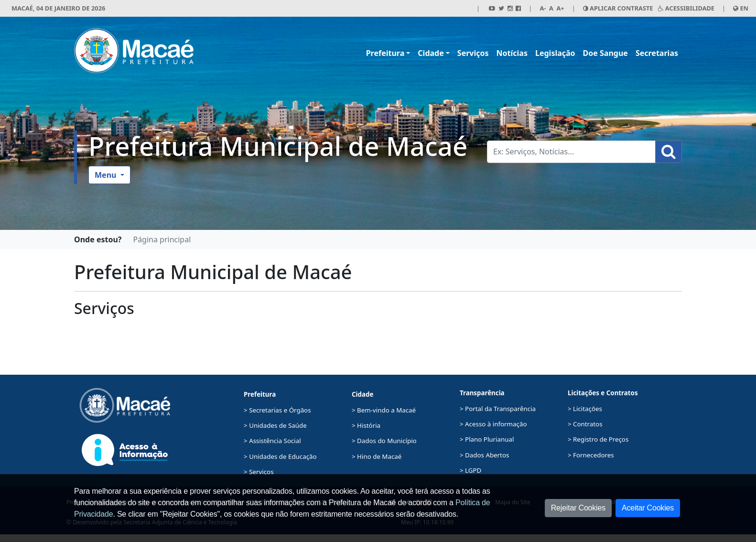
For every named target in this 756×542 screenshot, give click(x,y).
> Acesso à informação (493, 424)
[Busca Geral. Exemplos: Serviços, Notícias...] (571, 152)
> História (366, 425)
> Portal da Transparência (498, 409)
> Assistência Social (272, 441)
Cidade (431, 53)
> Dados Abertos (484, 455)
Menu (107, 175)
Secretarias (657, 53)
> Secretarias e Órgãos (277, 410)
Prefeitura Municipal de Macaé (278, 146)
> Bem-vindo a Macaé (384, 410)
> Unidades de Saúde (275, 425)
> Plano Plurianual (487, 439)
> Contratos (585, 424)
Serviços (473, 53)
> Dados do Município (384, 441)
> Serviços (259, 472)
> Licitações (585, 409)
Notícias (512, 53)
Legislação (555, 53)
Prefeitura (385, 53)
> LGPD (470, 470)
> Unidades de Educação (280, 456)
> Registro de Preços (598, 439)
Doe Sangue (605, 53)
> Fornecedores (591, 455)
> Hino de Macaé (377, 456)
